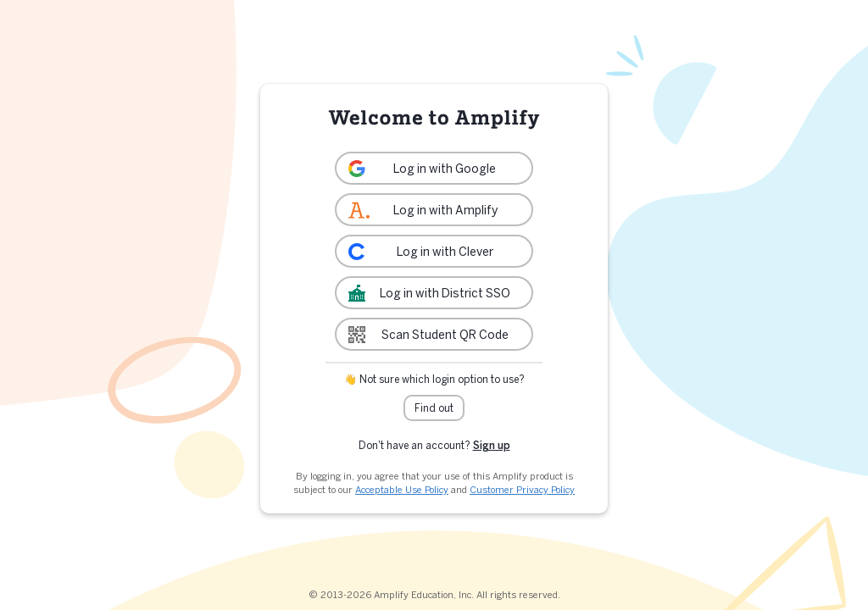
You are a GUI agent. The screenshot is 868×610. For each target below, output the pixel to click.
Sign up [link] (492, 445)
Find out (434, 408)
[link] (434, 168)
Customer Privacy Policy (522, 490)
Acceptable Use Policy (402, 490)
